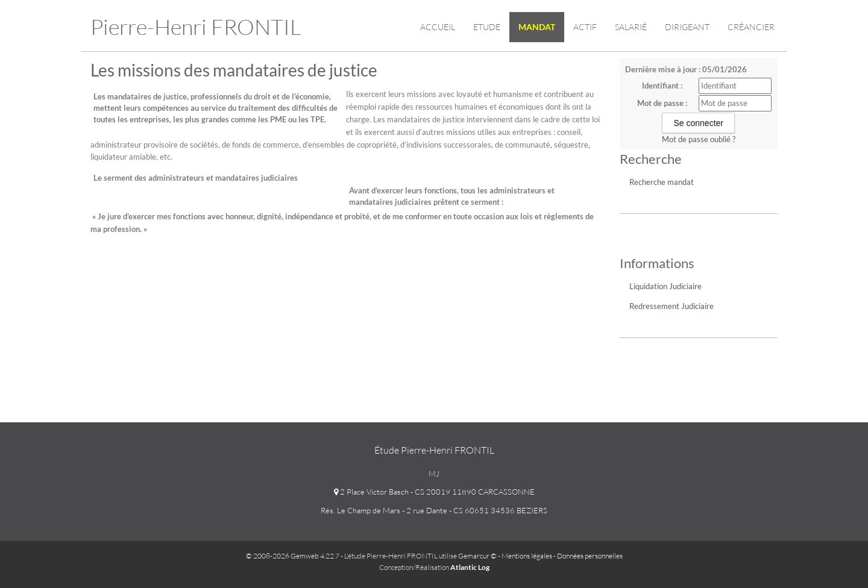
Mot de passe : (662, 103)
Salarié (631, 27)
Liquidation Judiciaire (665, 286)
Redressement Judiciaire (671, 306)
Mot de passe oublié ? (699, 139)
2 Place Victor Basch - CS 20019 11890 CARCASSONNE (434, 492)
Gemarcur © (477, 556)
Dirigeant (687, 27)
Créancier (751, 27)
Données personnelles (590, 556)
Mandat (537, 27)
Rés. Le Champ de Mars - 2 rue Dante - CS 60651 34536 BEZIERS (434, 510)
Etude (487, 27)
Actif (585, 27)
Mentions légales (527, 556)
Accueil (438, 27)
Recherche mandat (662, 182)
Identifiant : (662, 86)
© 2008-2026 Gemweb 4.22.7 (293, 556)
